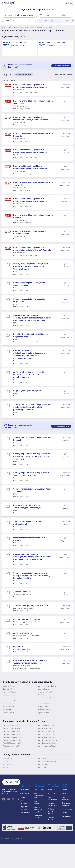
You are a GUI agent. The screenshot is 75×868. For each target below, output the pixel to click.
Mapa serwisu (67, 816)
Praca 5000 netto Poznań (46, 731)
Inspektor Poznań (9, 686)
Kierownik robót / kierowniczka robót (16, 42)
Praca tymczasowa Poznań (47, 746)
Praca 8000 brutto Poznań (12, 737)
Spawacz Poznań (9, 704)
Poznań (27, 28)
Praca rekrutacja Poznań (46, 725)
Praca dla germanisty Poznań (47, 743)
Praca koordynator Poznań (12, 740)
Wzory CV (51, 793)
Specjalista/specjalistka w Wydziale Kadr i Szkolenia (32, 490)
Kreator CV (52, 790)
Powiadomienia (25, 813)
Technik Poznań (8, 707)
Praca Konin (7, 765)
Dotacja (65, 813)
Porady (23, 797)
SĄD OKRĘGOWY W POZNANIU (23, 594)
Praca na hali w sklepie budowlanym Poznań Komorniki (33, 135)
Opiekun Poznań (9, 713)
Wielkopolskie (19, 28)
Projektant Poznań (44, 710)
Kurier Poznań (8, 710)
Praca (11, 28)
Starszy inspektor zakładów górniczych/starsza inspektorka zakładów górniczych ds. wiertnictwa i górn (32, 557)
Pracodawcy (24, 793)
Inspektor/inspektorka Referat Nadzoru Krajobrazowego (31, 335)
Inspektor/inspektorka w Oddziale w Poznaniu (29, 539)
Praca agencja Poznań (45, 728)
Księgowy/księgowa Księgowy (27, 391)
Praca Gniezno (43, 765)
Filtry (7, 21)
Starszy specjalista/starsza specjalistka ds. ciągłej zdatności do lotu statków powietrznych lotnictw (33, 407)
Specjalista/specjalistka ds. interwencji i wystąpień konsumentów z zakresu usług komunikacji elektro (32, 576)
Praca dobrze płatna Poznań (47, 740)
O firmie (64, 790)
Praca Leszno (8, 767)
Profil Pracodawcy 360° (38, 796)
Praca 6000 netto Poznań (12, 734)
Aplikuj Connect (67, 809)
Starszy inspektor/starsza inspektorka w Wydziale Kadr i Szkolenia (31, 474)
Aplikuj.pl (4, 28)
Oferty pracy (24, 790)
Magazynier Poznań (10, 695)
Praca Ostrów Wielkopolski (47, 762)
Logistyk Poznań (43, 713)
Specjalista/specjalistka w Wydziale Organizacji (29, 300)
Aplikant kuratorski (22, 592)
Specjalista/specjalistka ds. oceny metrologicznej (29, 523)
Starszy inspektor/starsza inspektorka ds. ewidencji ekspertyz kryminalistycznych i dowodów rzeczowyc (32, 456)
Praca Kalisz (42, 759)
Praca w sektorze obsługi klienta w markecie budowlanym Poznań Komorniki (32, 86)
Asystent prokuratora (23, 633)
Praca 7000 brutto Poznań (47, 734)
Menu (69, 3)
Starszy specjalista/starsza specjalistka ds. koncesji (33, 439)
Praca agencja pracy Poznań (47, 737)
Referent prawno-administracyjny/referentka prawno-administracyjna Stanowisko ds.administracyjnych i (30, 354)
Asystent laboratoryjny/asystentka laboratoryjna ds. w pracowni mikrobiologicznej (29, 374)
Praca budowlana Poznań (12, 728)
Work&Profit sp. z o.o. (20, 90)
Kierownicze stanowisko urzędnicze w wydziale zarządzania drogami (30, 662)
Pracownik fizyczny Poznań (47, 686)
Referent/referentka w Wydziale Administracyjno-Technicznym (28, 506)
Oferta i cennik (39, 790)
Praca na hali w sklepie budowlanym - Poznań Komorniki (30, 233)
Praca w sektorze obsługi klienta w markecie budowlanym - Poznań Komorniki (32, 249)
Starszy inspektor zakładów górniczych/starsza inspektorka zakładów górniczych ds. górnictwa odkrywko (32, 318)
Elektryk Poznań (43, 707)
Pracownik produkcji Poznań (13, 701)
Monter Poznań (43, 695)
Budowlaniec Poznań (45, 692)
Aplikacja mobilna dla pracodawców (39, 810)
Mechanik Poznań (9, 698)
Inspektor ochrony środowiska (27, 619)
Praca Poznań (8, 759)
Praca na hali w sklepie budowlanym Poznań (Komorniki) (33, 102)
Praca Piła (6, 762)
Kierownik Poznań (44, 704)
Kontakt (65, 793)
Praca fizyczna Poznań (11, 746)
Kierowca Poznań (44, 701)
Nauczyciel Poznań (10, 692)
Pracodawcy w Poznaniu (8, 80)
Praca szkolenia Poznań (11, 725)
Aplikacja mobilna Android (51, 811)
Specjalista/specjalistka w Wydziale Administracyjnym (29, 284)
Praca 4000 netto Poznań (12, 731)
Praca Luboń (42, 767)
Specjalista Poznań (10, 689)
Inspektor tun (19, 647)
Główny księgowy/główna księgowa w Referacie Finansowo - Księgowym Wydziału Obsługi (31, 266)
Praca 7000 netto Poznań (12, 743)
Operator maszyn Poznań (46, 698)
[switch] (61, 66)
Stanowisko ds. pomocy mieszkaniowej (31, 606)
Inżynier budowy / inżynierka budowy (53, 42)
